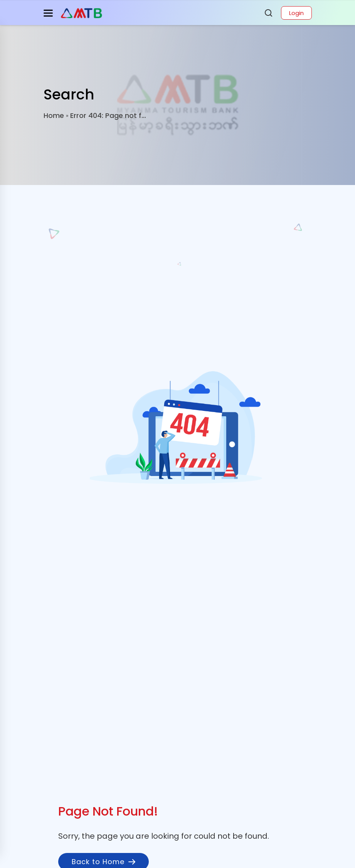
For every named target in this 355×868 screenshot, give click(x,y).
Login (296, 13)
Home (54, 115)
